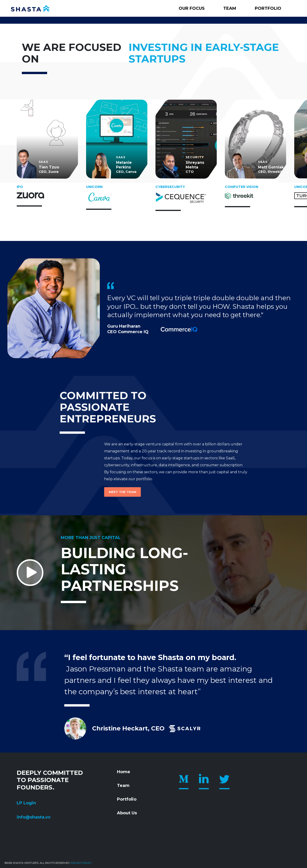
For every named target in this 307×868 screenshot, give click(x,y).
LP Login (26, 803)
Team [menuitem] (123, 786)
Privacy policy (81, 863)
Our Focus (192, 8)
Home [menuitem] (124, 772)
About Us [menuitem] (127, 813)
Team (230, 8)
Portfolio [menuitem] (127, 799)
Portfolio (268, 8)
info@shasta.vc (34, 817)
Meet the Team (64, 492)
